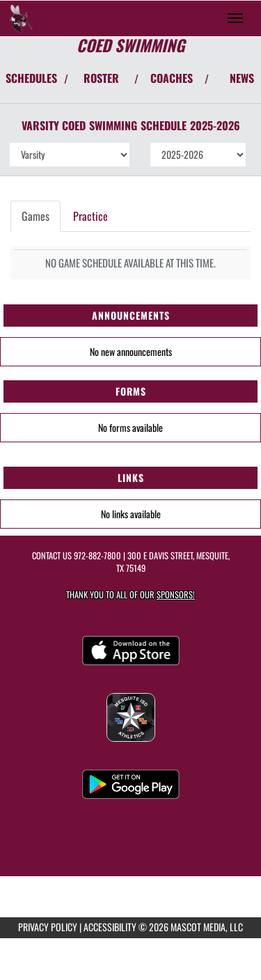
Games (35, 216)
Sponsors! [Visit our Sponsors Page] (176, 594)
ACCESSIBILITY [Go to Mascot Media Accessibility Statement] (110, 927)
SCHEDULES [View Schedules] (31, 78)
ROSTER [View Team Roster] (101, 78)
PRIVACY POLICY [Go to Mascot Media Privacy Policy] (48, 927)
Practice (90, 216)
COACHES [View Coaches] (172, 78)
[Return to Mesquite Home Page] (21, 18)
